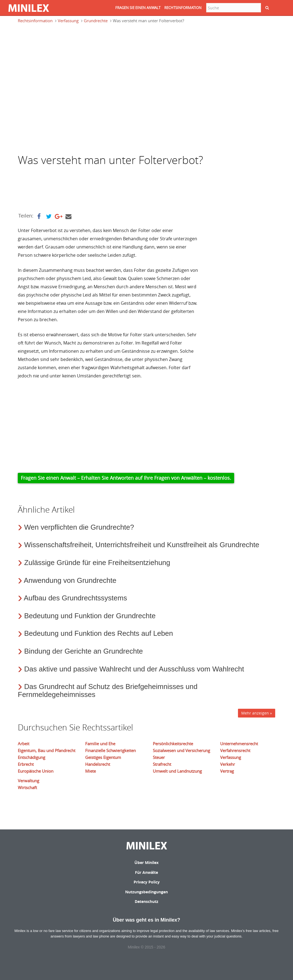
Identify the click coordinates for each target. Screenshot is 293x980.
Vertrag (227, 771)
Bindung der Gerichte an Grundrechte (84, 651)
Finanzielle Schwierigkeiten (110, 750)
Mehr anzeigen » (257, 713)
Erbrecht (26, 764)
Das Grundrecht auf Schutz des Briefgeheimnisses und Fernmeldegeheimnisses (108, 690)
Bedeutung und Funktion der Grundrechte (90, 616)
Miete (91, 771)
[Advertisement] (62, 53)
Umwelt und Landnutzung (177, 771)
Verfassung (68, 21)
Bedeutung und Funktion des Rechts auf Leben (99, 633)
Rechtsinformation (35, 21)
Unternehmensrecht (239, 744)
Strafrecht (162, 764)
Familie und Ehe (100, 744)
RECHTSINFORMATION (183, 8)
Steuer (159, 757)
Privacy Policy (147, 882)
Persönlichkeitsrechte (173, 744)
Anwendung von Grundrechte (70, 580)
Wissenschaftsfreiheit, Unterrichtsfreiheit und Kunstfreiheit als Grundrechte (142, 545)
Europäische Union (36, 771)
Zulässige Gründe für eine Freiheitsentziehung (97, 563)
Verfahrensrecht (235, 750)
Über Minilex (146, 862)
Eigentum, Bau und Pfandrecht (47, 750)
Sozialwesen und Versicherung (181, 750)
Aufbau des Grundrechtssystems (75, 598)
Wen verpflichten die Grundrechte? (79, 527)
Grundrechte (96, 21)
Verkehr (228, 764)
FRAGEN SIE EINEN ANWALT (138, 8)
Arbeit (24, 744)
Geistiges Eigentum (103, 757)
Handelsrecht (98, 764)
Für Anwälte (146, 872)
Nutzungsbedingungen (146, 892)
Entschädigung (31, 757)
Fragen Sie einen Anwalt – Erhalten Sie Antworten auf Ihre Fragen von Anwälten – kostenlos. (126, 478)
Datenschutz (146, 901)
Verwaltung (28, 781)
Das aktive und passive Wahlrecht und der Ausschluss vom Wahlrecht (134, 669)
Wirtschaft (27, 787)
